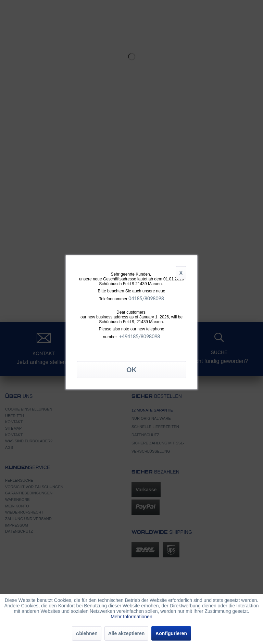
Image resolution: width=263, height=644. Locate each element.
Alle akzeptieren (127, 633)
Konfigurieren (171, 633)
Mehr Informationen (131, 617)
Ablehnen (87, 633)
